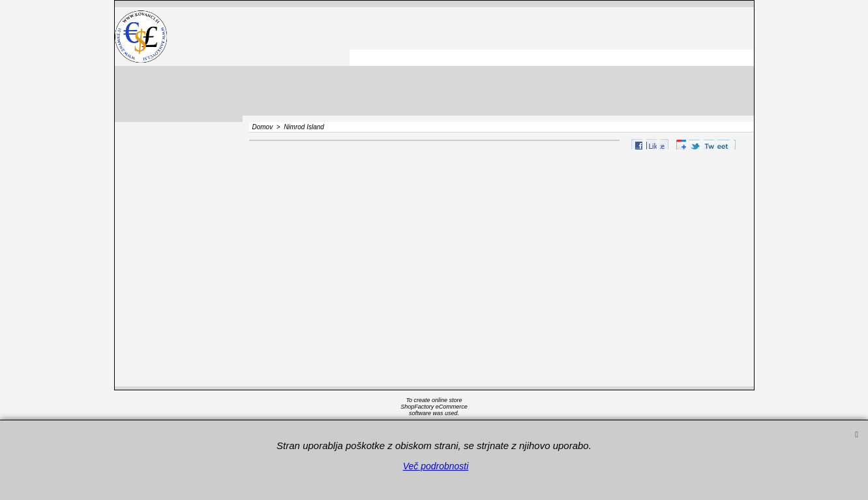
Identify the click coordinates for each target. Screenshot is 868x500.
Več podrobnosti (436, 466)
